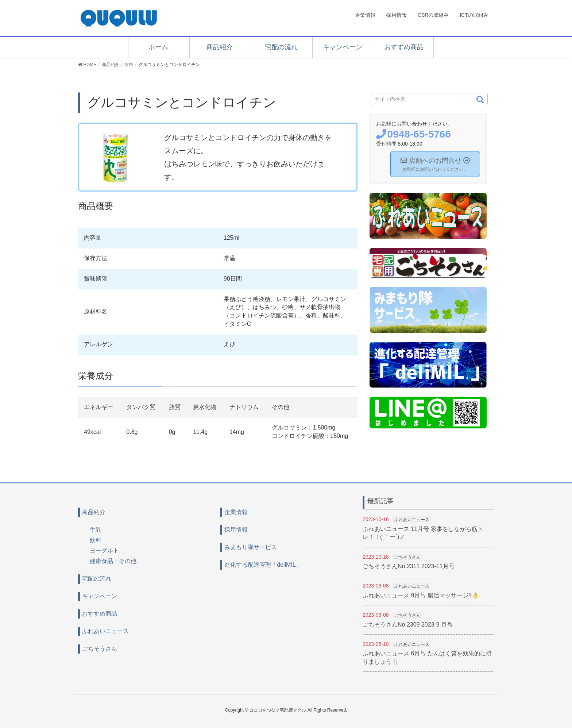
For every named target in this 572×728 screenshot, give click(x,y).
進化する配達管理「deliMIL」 (263, 565)
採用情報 (236, 530)
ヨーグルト (104, 550)
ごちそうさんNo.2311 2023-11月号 (409, 566)
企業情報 (236, 512)
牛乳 (96, 530)
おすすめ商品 (404, 47)
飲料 (96, 540)
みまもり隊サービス (251, 547)
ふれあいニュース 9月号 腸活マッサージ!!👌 (421, 595)
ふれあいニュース (105, 631)
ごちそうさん (100, 649)
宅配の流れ (281, 47)
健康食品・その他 (113, 561)
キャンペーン (343, 47)
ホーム (158, 47)
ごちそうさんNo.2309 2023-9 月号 (408, 625)
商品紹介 (220, 47)
